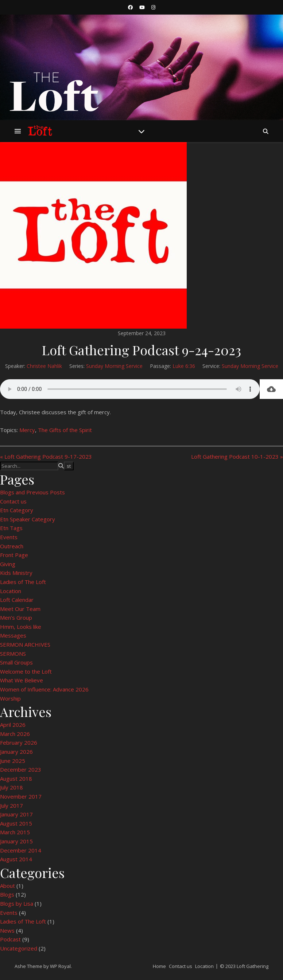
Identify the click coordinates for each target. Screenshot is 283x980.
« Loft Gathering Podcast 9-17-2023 (46, 456)
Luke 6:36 (184, 366)
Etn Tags (11, 528)
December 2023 (21, 769)
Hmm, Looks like (21, 627)
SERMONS (13, 654)
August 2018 (16, 779)
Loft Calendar (17, 600)
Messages (13, 635)
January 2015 (16, 841)
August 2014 (16, 859)
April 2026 (13, 725)
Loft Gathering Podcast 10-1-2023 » (237, 456)
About (7, 886)
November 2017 (21, 796)
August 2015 (16, 823)
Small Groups (16, 662)
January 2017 (16, 814)
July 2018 (11, 787)
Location (11, 591)
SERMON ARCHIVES (25, 644)
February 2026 (19, 742)
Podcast (10, 939)
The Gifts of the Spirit (65, 430)
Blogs (7, 894)
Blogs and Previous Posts (32, 492)
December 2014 (21, 850)
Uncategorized (19, 948)
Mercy (27, 430)
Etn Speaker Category (28, 519)
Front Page (14, 555)
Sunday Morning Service (114, 366)
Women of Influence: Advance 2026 (44, 689)
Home (159, 966)
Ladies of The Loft (23, 582)
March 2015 (15, 832)
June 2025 (13, 761)
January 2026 (16, 752)
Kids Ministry (16, 573)
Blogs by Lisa (17, 903)
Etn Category (17, 510)
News (7, 930)
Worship (10, 698)
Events (9, 537)
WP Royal (60, 966)
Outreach (12, 546)
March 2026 (15, 734)
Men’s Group (16, 618)
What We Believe (22, 680)
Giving (8, 564)
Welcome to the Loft (26, 671)
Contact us (13, 501)
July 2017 (11, 805)
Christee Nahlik (44, 366)
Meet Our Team (20, 609)
